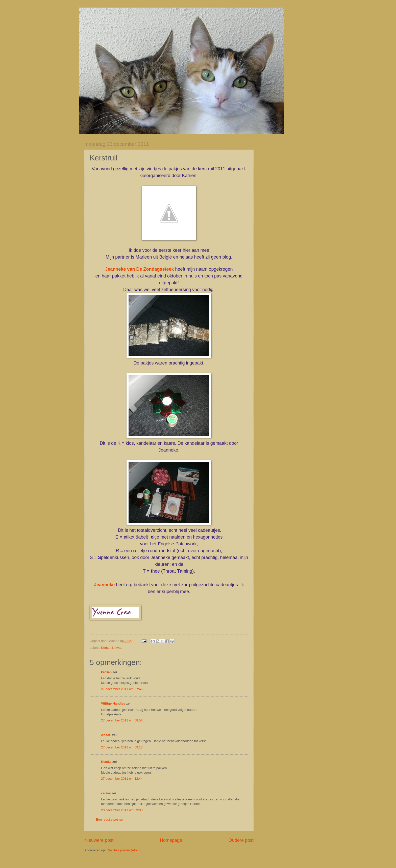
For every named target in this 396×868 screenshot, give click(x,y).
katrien (106, 672)
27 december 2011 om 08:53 (122, 720)
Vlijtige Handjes (113, 703)
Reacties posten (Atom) (124, 850)
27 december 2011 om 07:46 (122, 689)
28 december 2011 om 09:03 (122, 810)
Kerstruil (107, 648)
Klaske (106, 762)
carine (106, 793)
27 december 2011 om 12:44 (122, 779)
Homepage (171, 840)
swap (119, 648)
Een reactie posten (109, 819)
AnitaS (106, 735)
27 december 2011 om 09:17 (122, 747)
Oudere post (241, 840)
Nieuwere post (99, 840)
